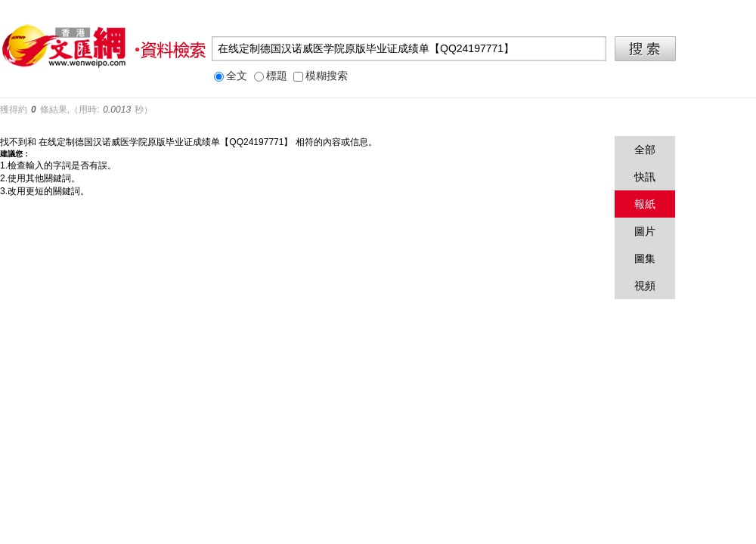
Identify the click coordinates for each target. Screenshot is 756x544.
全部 (645, 150)
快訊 (645, 177)
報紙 (645, 204)
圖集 (645, 258)
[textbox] (409, 49)
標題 (271, 76)
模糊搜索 (321, 76)
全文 (231, 76)
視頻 (645, 286)
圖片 (645, 231)
